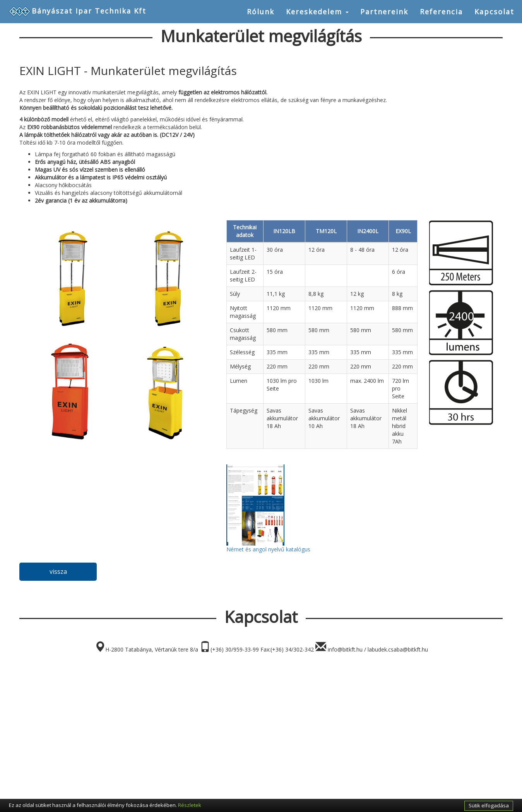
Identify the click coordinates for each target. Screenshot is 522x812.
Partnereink (384, 12)
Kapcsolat (494, 12)
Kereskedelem (317, 12)
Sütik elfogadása (489, 805)
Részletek (190, 805)
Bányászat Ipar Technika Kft (77, 12)
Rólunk (261, 12)
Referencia (441, 12)
